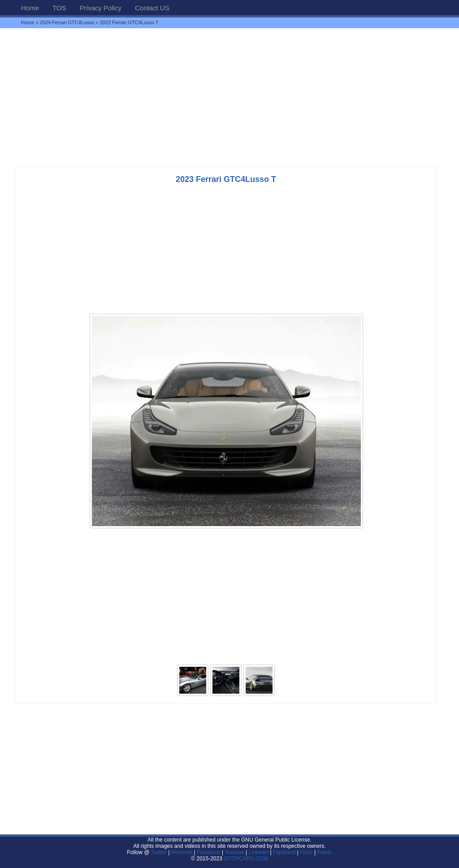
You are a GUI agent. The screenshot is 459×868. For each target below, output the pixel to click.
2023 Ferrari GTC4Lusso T (226, 179)
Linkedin (259, 852)
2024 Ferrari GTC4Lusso (67, 22)
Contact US (152, 8)
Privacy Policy (101, 8)
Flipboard (284, 852)
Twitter (160, 852)
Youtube (234, 852)
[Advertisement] (229, 97)
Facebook (209, 852)
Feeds (324, 852)
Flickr (306, 852)
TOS (59, 8)
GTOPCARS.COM (246, 859)
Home (30, 8)
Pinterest (182, 852)
